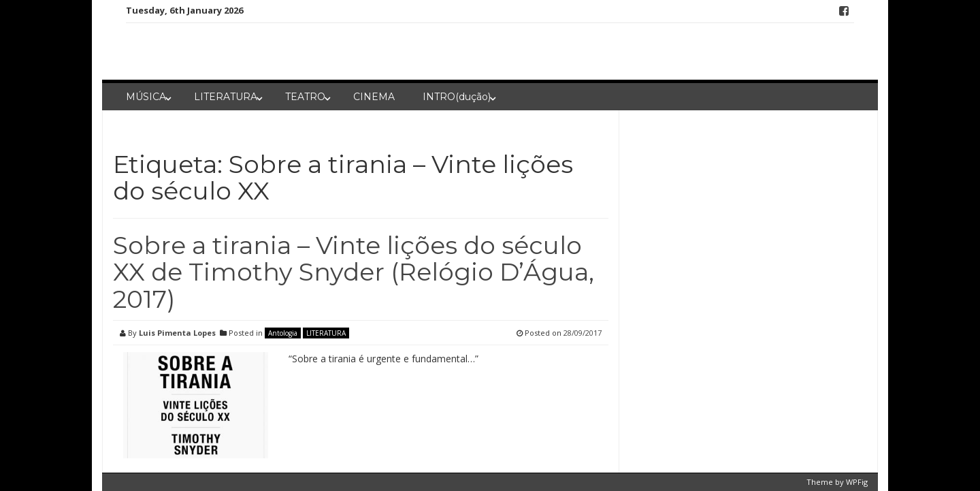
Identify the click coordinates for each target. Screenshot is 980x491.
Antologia (283, 333)
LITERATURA (226, 97)
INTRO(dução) (457, 97)
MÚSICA (146, 97)
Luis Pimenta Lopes (177, 333)
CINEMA (374, 97)
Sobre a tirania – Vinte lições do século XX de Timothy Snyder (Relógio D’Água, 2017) (354, 272)
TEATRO (305, 97)
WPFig (857, 482)
